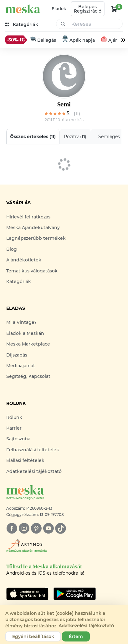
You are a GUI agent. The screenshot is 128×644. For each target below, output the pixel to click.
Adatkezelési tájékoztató (34, 471)
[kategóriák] (22, 25)
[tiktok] (61, 528)
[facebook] (12, 528)
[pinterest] (36, 528)
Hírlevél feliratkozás (28, 217)
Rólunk (14, 417)
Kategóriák (19, 282)
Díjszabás (17, 355)
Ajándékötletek (24, 260)
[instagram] (24, 528)
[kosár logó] (114, 9)
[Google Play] (27, 594)
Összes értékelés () (33, 137)
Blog (12, 249)
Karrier (14, 428)
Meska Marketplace (28, 344)
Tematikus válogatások (32, 271)
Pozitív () (75, 137)
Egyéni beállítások (33, 636)
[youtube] (48, 528)
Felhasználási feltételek (33, 450)
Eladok (59, 8)
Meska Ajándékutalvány (33, 228)
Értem (76, 636)
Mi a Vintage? (21, 322)
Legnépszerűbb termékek (36, 238)
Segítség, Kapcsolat (28, 376)
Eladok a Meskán (25, 333)
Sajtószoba (18, 439)
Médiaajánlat (21, 366)
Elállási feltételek (25, 460)
